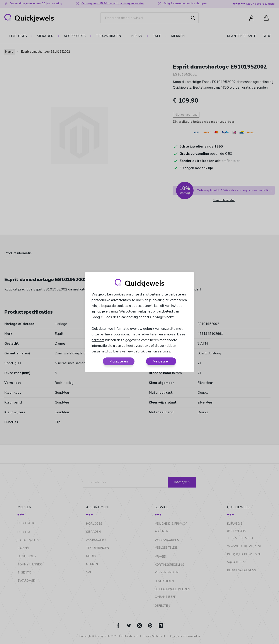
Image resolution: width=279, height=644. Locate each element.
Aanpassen (161, 361)
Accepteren (119, 361)
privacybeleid (163, 311)
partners (98, 340)
